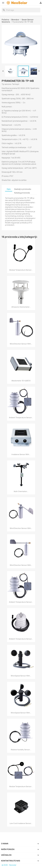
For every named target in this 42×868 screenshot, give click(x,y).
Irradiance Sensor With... (21, 454)
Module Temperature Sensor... (21, 270)
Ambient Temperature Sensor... (21, 418)
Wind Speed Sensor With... (21, 676)
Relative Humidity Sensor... (21, 750)
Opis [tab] (9, 189)
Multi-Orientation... (21, 491)
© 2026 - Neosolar (9, 865)
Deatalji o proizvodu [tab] (23, 189)
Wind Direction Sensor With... (21, 344)
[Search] (21, 10)
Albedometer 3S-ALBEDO (21, 381)
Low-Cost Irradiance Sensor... (21, 823)
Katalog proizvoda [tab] (22, 193)
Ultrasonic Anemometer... (21, 307)
